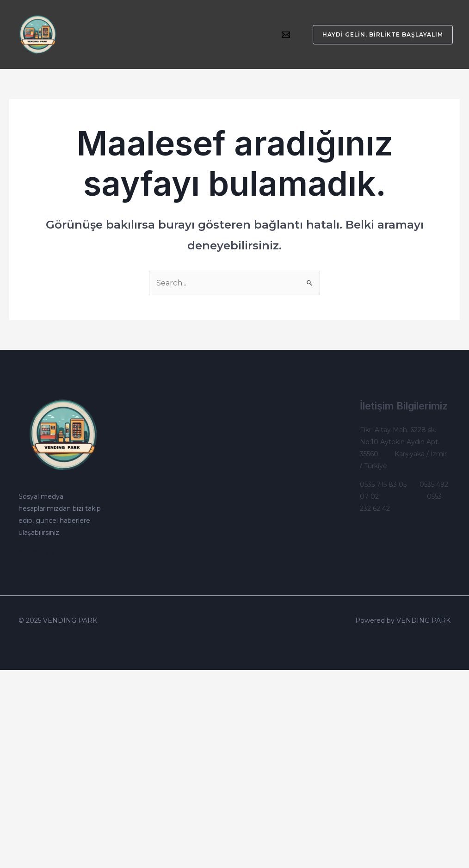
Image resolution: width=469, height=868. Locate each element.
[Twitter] (22, 552)
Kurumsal (96, 28)
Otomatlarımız (152, 28)
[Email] (286, 35)
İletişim (177, 42)
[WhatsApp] (77, 552)
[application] (176, 28)
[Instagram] (36, 552)
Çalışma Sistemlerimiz (117, 42)
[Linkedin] (64, 552)
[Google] (91, 552)
